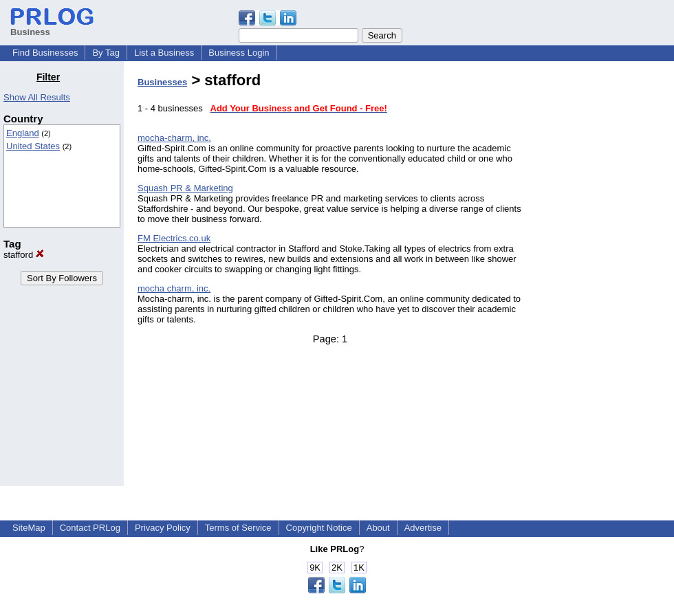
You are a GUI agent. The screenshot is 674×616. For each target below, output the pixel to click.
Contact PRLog (90, 528)
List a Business (164, 53)
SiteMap (29, 528)
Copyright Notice (319, 528)
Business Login (239, 53)
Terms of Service (238, 528)
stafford (24, 255)
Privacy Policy (163, 528)
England (23, 133)
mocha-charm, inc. (174, 138)
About (378, 528)
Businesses (162, 82)
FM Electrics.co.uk (174, 238)
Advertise (423, 528)
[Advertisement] (604, 278)
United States (33, 146)
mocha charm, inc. (174, 288)
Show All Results (37, 97)
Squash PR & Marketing (185, 188)
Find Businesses (45, 53)
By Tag (106, 53)
